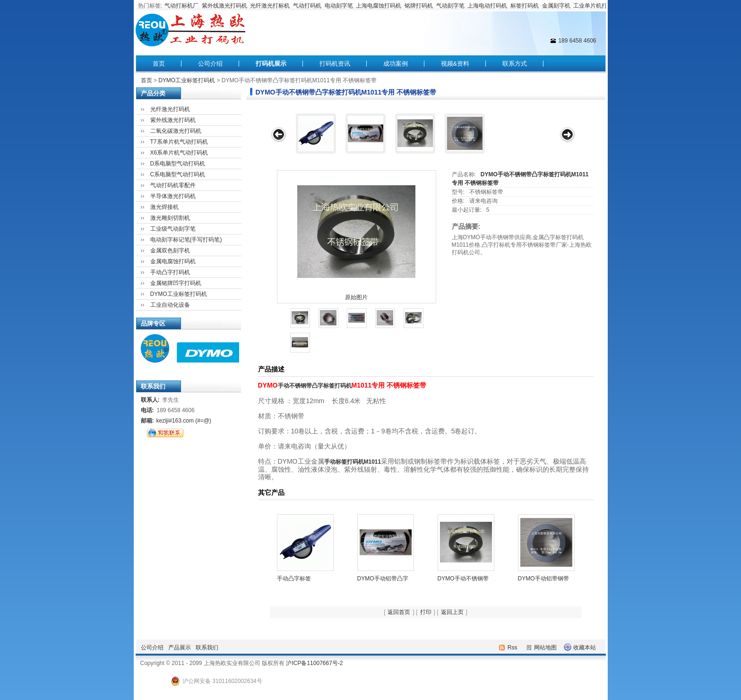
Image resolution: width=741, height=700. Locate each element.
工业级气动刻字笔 (173, 229)
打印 (426, 612)
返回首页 (399, 612)
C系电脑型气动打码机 (178, 174)
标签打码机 (525, 6)
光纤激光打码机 (170, 109)
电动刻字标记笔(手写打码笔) (186, 240)
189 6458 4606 (577, 41)
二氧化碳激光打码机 (176, 131)
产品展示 (180, 648)
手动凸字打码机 (170, 272)
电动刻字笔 (339, 6)
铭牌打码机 (419, 6)
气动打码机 (307, 6)
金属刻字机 (556, 6)
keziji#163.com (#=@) (184, 421)
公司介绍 (210, 64)
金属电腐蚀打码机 (173, 261)
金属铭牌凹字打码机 (176, 283)
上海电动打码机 (487, 6)
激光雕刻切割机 (170, 218)
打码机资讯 (335, 64)
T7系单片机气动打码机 (179, 142)
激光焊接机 (164, 207)
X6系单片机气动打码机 (179, 153)
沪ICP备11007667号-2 (314, 663)
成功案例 (396, 64)
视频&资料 (455, 64)
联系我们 (207, 648)
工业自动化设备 (170, 305)
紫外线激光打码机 (224, 6)
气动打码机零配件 (173, 185)
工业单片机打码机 (596, 6)
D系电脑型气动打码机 (178, 164)
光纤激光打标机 (270, 6)
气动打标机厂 (181, 6)
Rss (513, 648)
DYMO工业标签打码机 (187, 80)
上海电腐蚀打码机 (379, 6)
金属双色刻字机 (170, 251)
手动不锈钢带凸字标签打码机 (315, 386)
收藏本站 (585, 648)
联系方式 (515, 64)
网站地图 (545, 648)
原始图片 (356, 297)
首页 (159, 64)
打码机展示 (271, 64)
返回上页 (452, 612)
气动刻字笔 (450, 6)
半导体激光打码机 (173, 196)
